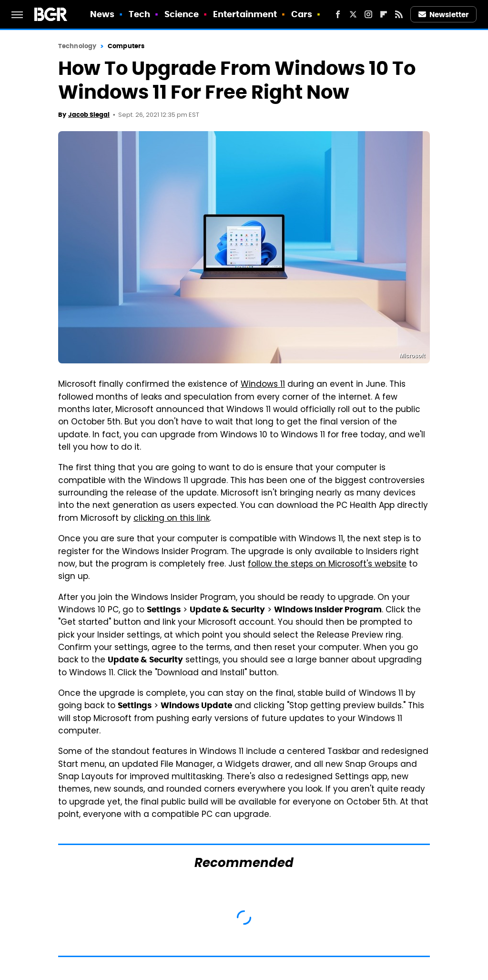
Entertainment (245, 14)
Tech (139, 14)
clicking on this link (172, 519)
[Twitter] (353, 14)
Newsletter (444, 15)
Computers (126, 46)
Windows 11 (263, 385)
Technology (77, 46)
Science (182, 14)
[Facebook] (338, 14)
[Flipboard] (384, 14)
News (102, 14)
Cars (302, 14)
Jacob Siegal (89, 115)
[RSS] (399, 14)
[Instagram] (368, 14)
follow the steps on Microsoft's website (327, 565)
